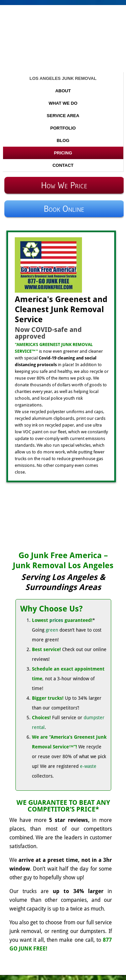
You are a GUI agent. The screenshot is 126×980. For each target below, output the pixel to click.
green (52, 630)
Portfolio (63, 128)
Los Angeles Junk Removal (63, 78)
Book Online (64, 209)
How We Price (64, 185)
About (63, 91)
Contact (63, 165)
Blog (63, 140)
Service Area (63, 116)
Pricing (63, 153)
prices (56, 620)
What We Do (63, 103)
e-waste (88, 766)
